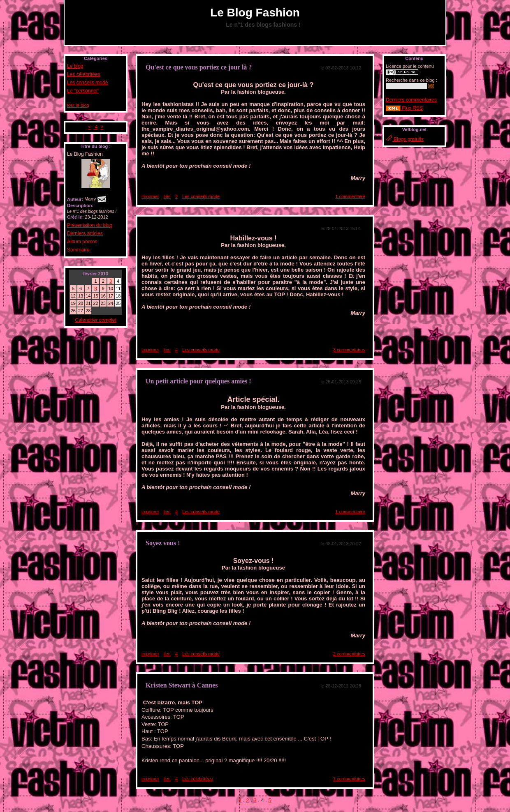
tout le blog (78, 105)
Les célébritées (84, 74)
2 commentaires (349, 654)
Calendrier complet (96, 320)
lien (167, 196)
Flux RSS (404, 108)
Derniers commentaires (411, 100)
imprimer (150, 196)
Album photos (82, 242)
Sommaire (78, 250)
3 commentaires (349, 350)
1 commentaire (350, 196)
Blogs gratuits (405, 139)
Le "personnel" (83, 91)
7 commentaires (349, 779)
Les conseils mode (87, 83)
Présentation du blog (90, 225)
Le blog (75, 66)
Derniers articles (85, 233)
